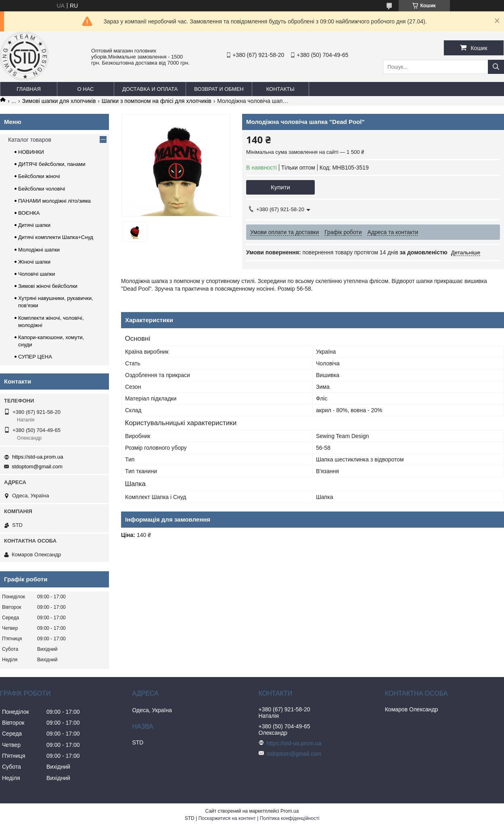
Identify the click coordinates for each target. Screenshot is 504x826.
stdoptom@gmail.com (37, 466)
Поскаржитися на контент (227, 818)
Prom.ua (290, 811)
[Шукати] (496, 67)
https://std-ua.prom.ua (38, 457)
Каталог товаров (30, 140)
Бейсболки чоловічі (42, 189)
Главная (29, 89)
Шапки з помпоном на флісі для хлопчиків (157, 101)
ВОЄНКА (29, 213)
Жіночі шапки (34, 262)
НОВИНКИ (31, 152)
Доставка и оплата (150, 89)
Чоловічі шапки (37, 274)
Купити (280, 187)
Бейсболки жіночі (39, 176)
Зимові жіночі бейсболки (48, 286)
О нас (86, 89)
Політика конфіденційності (290, 818)
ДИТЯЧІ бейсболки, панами (52, 164)
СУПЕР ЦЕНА (35, 357)
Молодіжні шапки (39, 250)
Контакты (280, 89)
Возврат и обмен (219, 89)
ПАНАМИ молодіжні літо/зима (54, 201)
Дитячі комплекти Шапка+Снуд (56, 237)
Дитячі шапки (34, 225)
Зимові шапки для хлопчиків (59, 101)
